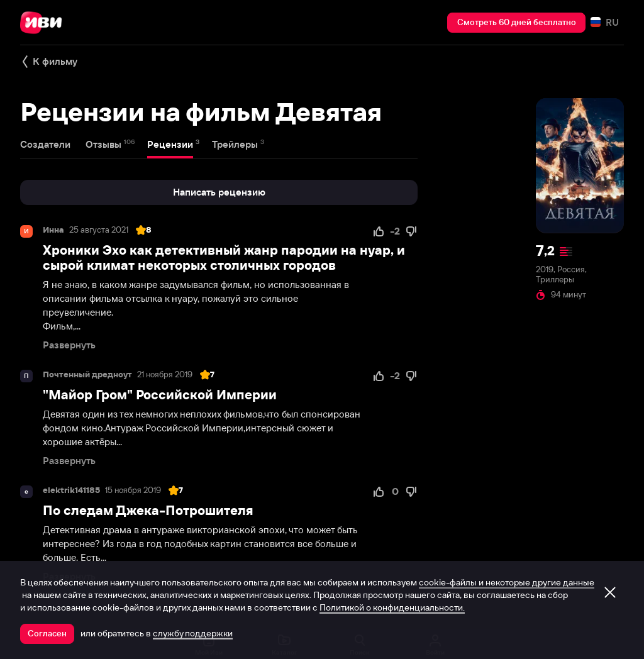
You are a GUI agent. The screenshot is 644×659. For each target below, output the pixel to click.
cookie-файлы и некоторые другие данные (507, 582)
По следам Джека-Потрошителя (148, 510)
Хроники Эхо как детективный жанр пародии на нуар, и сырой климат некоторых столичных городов (224, 258)
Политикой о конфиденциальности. (392, 607)
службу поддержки (193, 633)
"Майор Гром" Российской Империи (160, 395)
